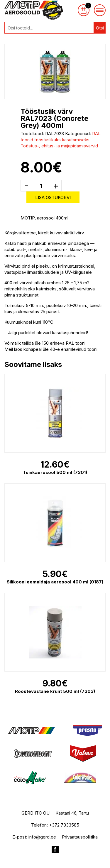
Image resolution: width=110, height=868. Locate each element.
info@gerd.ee (42, 837)
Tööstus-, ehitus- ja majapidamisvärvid (59, 146)
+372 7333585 (64, 825)
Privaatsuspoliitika (80, 837)
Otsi (100, 28)
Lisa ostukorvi (53, 197)
